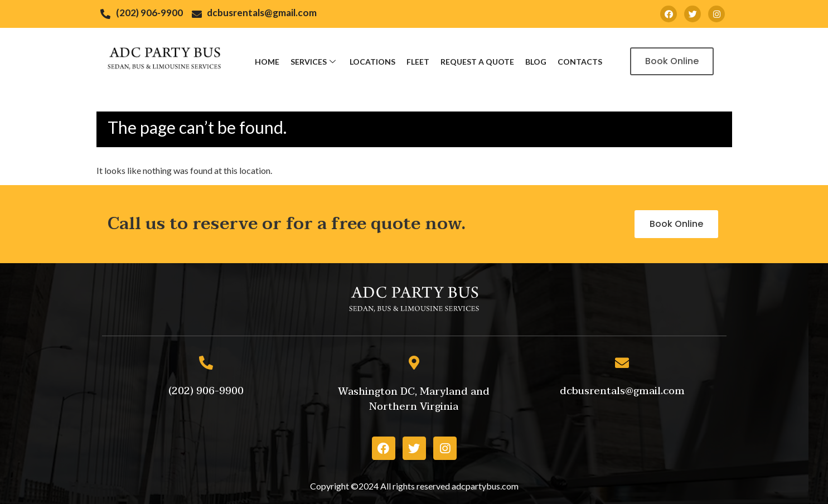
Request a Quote (477, 62)
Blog (536, 62)
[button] (672, 61)
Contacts (580, 62)
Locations (372, 62)
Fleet (418, 62)
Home (267, 62)
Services (314, 62)
